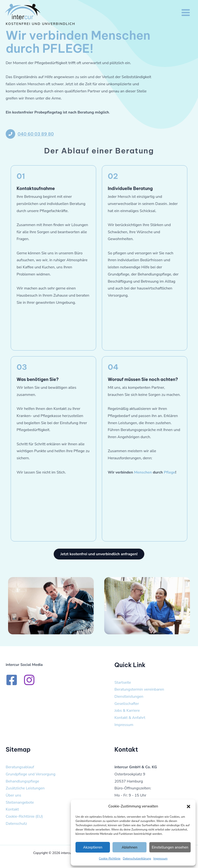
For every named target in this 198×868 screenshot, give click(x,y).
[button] (189, 806)
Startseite (123, 683)
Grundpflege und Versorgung (31, 774)
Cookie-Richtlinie (110, 859)
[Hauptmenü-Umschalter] (186, 13)
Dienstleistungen (129, 697)
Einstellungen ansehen (170, 847)
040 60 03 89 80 (36, 134)
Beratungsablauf (20, 767)
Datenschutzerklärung (137, 859)
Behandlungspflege (22, 781)
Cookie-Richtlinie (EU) (24, 816)
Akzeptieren (93, 847)
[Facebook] (12, 680)
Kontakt (12, 809)
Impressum (160, 859)
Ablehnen (130, 847)
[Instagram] (29, 680)
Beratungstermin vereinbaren (139, 689)
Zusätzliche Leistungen (25, 788)
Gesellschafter (127, 704)
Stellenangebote (20, 802)
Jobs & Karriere (127, 711)
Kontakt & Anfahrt (130, 718)
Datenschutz (16, 824)
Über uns (13, 795)
